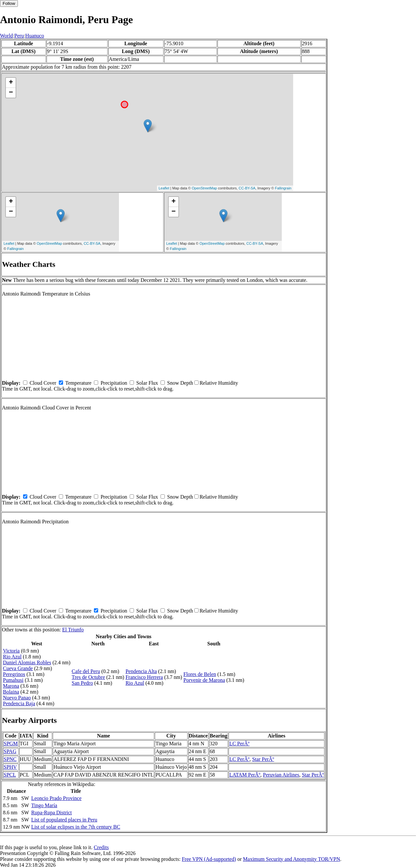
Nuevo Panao (17, 698)
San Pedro (82, 683)
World (6, 36)
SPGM (11, 744)
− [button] (11, 93)
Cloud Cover (43, 383)
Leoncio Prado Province (56, 798)
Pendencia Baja (19, 703)
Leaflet (164, 188)
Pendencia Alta (141, 671)
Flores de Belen (200, 674)
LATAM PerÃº (245, 775)
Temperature (78, 383)
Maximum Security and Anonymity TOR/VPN (292, 859)
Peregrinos (14, 674)
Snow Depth (180, 383)
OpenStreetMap (204, 188)
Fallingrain (283, 188)
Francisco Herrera (144, 677)
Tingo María (44, 805)
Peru (19, 36)
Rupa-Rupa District (52, 813)
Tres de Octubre (89, 677)
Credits (101, 847)
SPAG (10, 751)
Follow (9, 3)
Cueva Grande (18, 668)
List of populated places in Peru (64, 820)
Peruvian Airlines (281, 775)
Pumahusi (13, 680)
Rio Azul (12, 657)
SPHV (10, 767)
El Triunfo (73, 630)
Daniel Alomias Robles (27, 662)
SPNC (10, 759)
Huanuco (35, 36)
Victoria (11, 651)
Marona (11, 686)
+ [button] (11, 83)
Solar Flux (147, 383)
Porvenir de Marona (204, 680)
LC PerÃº (239, 744)
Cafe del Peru (86, 671)
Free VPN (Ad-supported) (209, 859)
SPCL (10, 775)
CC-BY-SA (247, 188)
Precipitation (114, 383)
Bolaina (11, 692)
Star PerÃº (263, 759)
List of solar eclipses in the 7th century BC (76, 827)
